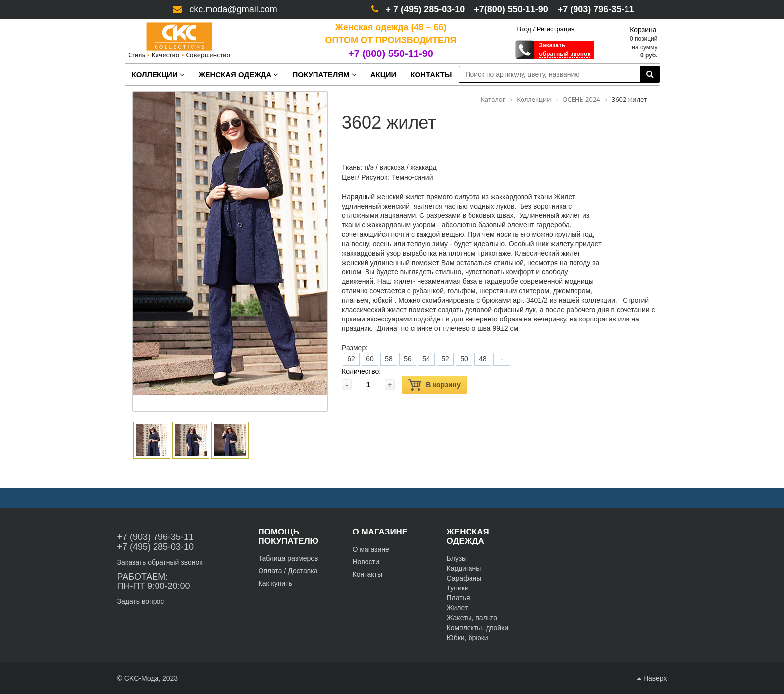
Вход (524, 29)
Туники (458, 588)
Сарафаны (464, 578)
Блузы (457, 558)
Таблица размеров (288, 558)
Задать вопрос (141, 601)
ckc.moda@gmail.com (233, 9)
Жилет (457, 608)
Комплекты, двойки (478, 628)
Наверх (652, 678)
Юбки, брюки (468, 638)
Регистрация (556, 29)
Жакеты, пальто (472, 618)
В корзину (434, 385)
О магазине (371, 549)
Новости (366, 562)
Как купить (275, 583)
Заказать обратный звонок (160, 562)
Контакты (367, 574)
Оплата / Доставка (288, 571)
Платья (458, 598)
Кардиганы (464, 568)
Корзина (643, 30)
